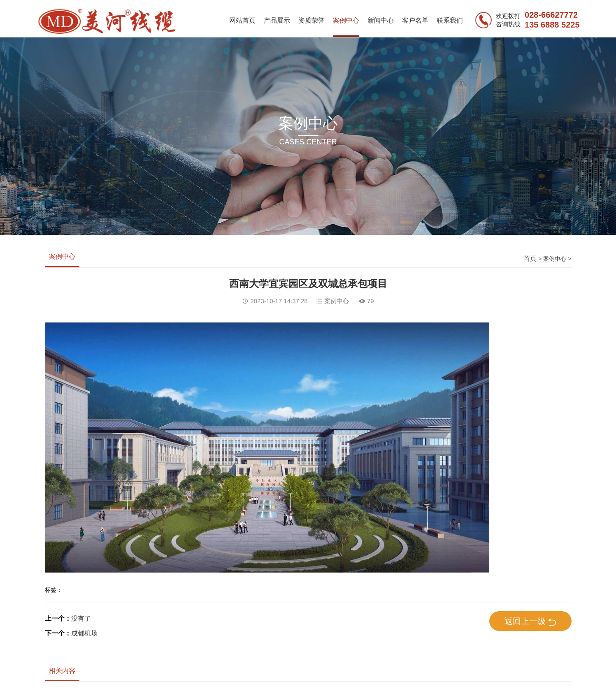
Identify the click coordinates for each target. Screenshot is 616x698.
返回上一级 (530, 621)
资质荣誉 (311, 20)
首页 (530, 259)
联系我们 (450, 20)
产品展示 (277, 20)
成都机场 (84, 633)
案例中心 (346, 20)
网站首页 (242, 20)
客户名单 (415, 20)
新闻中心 (381, 20)
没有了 (81, 618)
